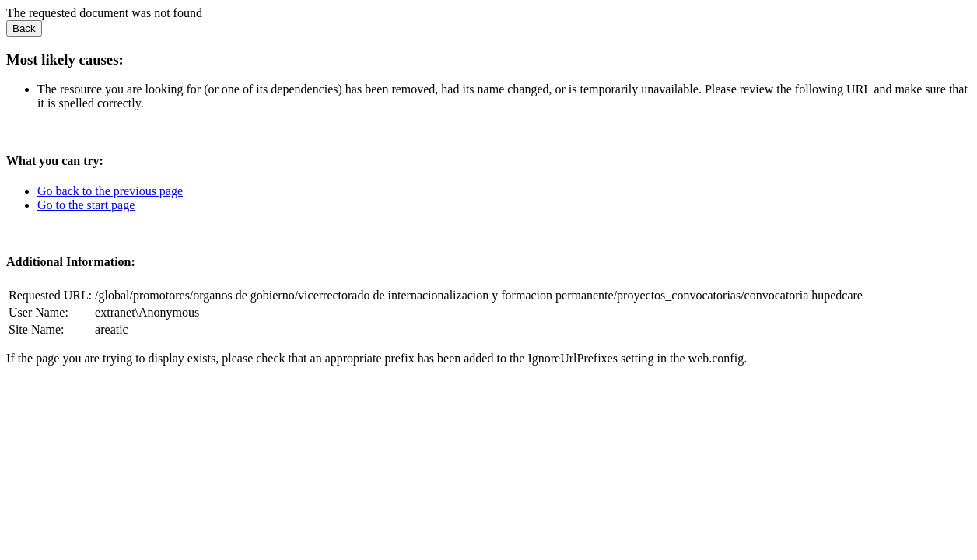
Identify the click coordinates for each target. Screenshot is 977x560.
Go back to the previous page (110, 191)
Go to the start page (86, 205)
